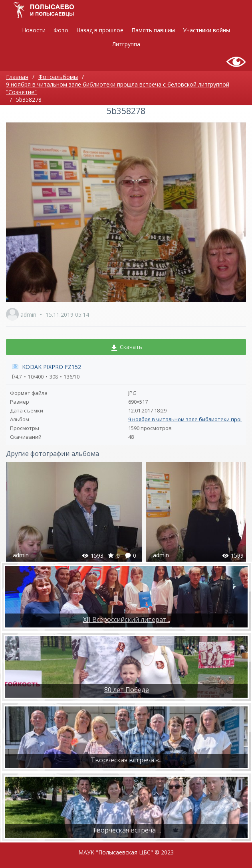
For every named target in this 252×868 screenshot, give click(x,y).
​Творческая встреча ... (127, 830)
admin (28, 315)
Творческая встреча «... (127, 760)
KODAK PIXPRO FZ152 (52, 367)
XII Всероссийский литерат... (127, 619)
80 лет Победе (127, 690)
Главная (17, 77)
